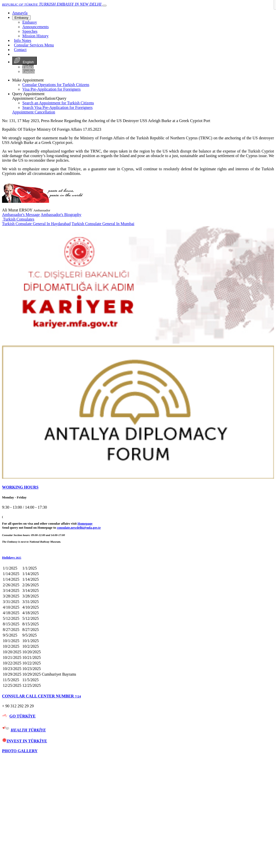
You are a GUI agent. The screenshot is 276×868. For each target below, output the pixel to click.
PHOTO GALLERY (20, 751)
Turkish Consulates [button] (18, 219)
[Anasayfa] (20, 13)
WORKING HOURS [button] (20, 487)
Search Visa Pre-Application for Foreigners (57, 107)
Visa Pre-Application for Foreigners (51, 89)
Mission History (36, 36)
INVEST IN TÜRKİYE (24, 741)
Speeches (30, 31)
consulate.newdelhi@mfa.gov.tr (79, 528)
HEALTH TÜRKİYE (28, 730)
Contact (20, 50)
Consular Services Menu (34, 45)
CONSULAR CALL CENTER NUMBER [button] (41, 696)
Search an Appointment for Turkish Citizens (58, 103)
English (24, 61)
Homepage (85, 523)
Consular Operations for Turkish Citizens (56, 85)
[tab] (138, 487)
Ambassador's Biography (61, 215)
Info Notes (23, 40)
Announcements (36, 27)
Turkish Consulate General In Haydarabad (36, 224)
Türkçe (28, 67)
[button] (138, 558)
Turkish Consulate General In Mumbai (103, 224)
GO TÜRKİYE (22, 716)
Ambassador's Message (21, 215)
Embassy (21, 18)
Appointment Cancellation (34, 112)
